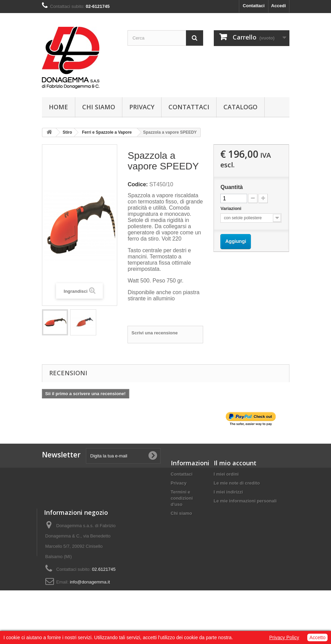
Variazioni (231, 208)
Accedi (279, 6)
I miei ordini (226, 474)
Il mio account (235, 463)
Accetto (317, 637)
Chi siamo (99, 107)
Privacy (142, 107)
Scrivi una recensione (154, 333)
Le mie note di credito (237, 483)
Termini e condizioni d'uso (182, 498)
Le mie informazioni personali (245, 501)
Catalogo (240, 107)
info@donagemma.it (262, 599)
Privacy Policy (284, 637)
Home (58, 107)
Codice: (138, 184)
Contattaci (254, 6)
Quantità (231, 187)
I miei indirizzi (228, 492)
